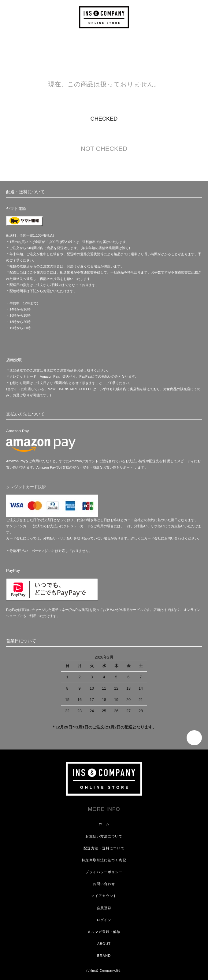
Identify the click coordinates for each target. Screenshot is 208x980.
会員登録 (104, 908)
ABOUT (104, 944)
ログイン (104, 920)
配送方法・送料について (104, 848)
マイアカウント (104, 896)
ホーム (104, 824)
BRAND (104, 956)
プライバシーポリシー (104, 872)
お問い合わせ (104, 884)
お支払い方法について (104, 836)
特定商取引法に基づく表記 (104, 860)
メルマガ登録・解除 (104, 932)
